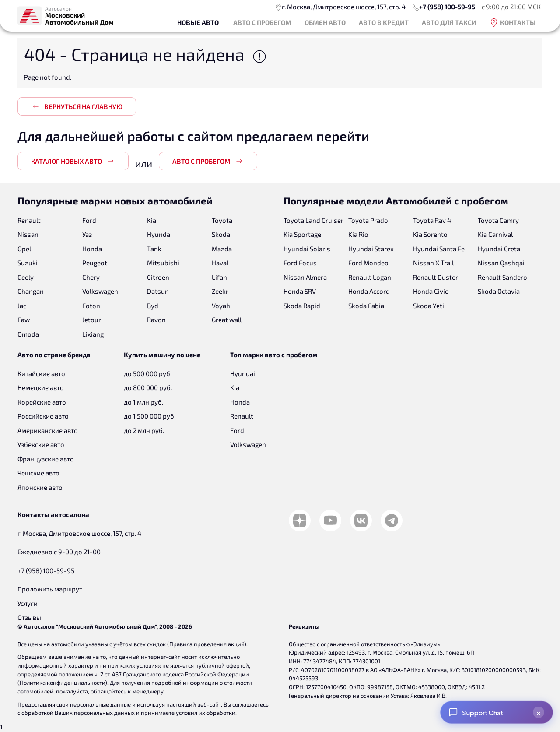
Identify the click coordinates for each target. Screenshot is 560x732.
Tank (154, 249)
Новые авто (198, 22)
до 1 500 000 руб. (150, 416)
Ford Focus (300, 263)
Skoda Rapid (302, 306)
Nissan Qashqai (501, 263)
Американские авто (48, 430)
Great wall (227, 320)
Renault (29, 220)
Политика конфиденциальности (62, 683)
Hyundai (159, 234)
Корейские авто (42, 402)
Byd (153, 306)
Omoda (28, 334)
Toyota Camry (498, 220)
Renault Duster (436, 277)
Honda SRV (300, 291)
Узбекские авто (41, 444)
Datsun (158, 291)
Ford (89, 220)
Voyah (221, 306)
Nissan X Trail (433, 263)
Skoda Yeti (429, 306)
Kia (152, 220)
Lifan (219, 277)
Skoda (221, 234)
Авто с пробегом (262, 22)
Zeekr (220, 291)
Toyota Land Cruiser (313, 220)
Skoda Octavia (499, 291)
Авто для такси (449, 22)
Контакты (513, 23)
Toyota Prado (368, 220)
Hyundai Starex (371, 249)
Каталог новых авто (73, 161)
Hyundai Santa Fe (439, 249)
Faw (24, 320)
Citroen (158, 277)
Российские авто (43, 416)
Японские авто (40, 487)
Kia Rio (358, 234)
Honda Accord (369, 291)
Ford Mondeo (368, 263)
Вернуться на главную (77, 106)
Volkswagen (100, 291)
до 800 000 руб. (148, 387)
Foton (91, 306)
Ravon (156, 320)
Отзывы (29, 617)
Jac (22, 306)
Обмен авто (325, 22)
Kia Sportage (302, 234)
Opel (24, 249)
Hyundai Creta (499, 249)
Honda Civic (430, 291)
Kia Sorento (430, 234)
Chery (91, 277)
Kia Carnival (495, 234)
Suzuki (28, 263)
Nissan (28, 234)
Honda (92, 249)
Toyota (222, 220)
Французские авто (46, 459)
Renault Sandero (502, 277)
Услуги (28, 603)
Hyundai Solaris (307, 249)
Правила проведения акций (207, 644)
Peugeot (95, 263)
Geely (26, 277)
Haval (220, 263)
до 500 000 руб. (148, 373)
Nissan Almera (305, 277)
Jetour (92, 320)
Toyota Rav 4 (432, 220)
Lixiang (93, 334)
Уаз (87, 234)
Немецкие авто (41, 387)
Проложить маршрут (50, 589)
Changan (31, 291)
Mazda (222, 249)
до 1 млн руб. (143, 402)
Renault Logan (370, 277)
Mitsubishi (163, 263)
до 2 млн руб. (144, 430)
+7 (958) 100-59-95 (447, 7)
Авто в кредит (384, 22)
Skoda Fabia (366, 306)
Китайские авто (41, 373)
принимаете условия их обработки (188, 713)
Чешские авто (38, 473)
